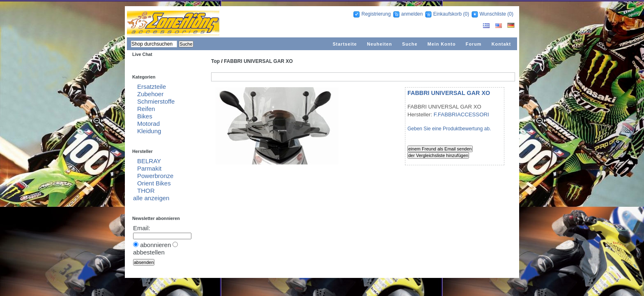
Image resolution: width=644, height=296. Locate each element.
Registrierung (376, 14)
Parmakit (149, 168)
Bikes (145, 116)
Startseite (345, 44)
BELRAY (149, 161)
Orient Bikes (154, 183)
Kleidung (149, 131)
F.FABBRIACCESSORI (461, 114)
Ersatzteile (152, 87)
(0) (466, 14)
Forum (474, 44)
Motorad (148, 124)
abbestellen (149, 252)
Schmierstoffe (156, 101)
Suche (410, 44)
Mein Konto (442, 44)
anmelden (412, 14)
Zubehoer (150, 94)
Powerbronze (155, 176)
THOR (146, 191)
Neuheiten (379, 44)
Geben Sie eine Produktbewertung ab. (449, 129)
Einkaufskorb (447, 14)
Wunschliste (493, 14)
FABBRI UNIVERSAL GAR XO (258, 61)
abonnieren (155, 245)
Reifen (146, 109)
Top (215, 61)
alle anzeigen (151, 198)
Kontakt (501, 44)
